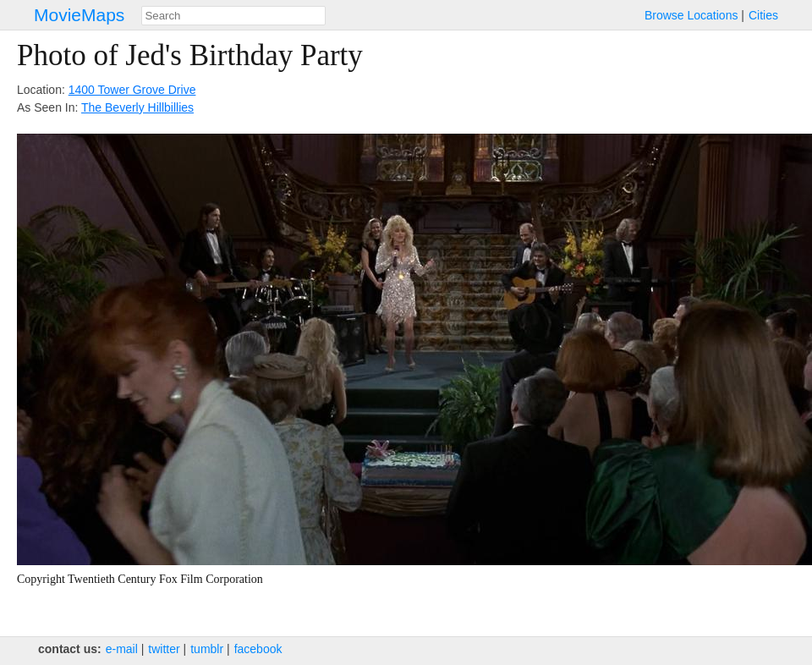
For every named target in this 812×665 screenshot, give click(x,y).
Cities (763, 15)
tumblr (207, 649)
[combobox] (233, 16)
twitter (164, 649)
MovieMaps (79, 15)
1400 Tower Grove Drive (132, 90)
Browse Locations (691, 15)
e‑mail (122, 649)
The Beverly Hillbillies (137, 107)
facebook (258, 649)
